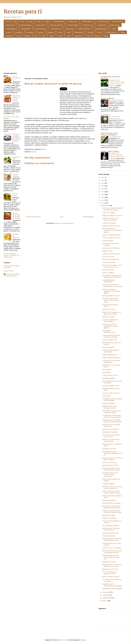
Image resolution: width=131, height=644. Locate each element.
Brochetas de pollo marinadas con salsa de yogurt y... (112, 209)
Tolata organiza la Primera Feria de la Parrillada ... (111, 336)
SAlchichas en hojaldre (110, 432)
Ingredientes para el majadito (112, 589)
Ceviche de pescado (109, 536)
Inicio (62, 217)
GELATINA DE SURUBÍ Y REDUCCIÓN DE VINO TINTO (111, 300)
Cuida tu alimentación (110, 355)
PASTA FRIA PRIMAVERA (111, 259)
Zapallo (106, 36)
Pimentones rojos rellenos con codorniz (111, 436)
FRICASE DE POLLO (109, 309)
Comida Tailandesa (84, 29)
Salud (69, 36)
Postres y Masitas (108, 98)
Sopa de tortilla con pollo (111, 577)
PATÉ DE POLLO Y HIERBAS (112, 548)
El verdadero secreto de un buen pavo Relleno (111, 412)
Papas (123, 32)
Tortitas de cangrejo (109, 223)
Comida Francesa (88, 25)
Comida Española (72, 25)
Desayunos (19, 32)
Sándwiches (78, 36)
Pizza (36, 36)
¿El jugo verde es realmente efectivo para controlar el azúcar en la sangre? (117, 83)
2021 (103, 186)
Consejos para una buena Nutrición (110, 77)
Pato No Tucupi (15, 195)
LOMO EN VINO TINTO (110, 375)
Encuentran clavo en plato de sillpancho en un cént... (112, 565)
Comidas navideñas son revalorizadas (110, 321)
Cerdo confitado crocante (111, 238)
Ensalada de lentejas (109, 500)
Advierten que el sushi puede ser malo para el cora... (112, 552)
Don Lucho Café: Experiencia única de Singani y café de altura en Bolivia (116, 156)
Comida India (101, 25)
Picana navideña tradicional (111, 358)
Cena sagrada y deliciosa (111, 525)
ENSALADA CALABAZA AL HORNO (111, 480)
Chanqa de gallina (108, 484)
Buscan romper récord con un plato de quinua (112, 459)
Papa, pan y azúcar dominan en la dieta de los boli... (112, 539)
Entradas (40, 32)
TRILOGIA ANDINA (109, 262)
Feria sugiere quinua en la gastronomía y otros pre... (112, 507)
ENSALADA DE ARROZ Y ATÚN (111, 306)
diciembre (106, 206)
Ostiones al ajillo (16, 158)
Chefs (39, 21)
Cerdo (31, 21)
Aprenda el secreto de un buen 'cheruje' (16, 98)
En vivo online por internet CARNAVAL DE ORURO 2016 (11, 255)
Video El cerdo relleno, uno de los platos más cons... (112, 266)
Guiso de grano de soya (110, 533)
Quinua (52, 36)
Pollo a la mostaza (109, 213)
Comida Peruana (56, 29)
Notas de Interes (111, 32)
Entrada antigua (88, 217)
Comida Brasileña (118, 21)
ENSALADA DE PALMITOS (111, 248)
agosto (105, 601)
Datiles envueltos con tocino (112, 215)
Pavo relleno (106, 370)
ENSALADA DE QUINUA (110, 465)
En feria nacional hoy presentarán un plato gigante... (110, 326)
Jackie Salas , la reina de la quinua (111, 366)
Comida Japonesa (11, 29)
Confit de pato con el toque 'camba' (112, 544)
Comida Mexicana (41, 29)
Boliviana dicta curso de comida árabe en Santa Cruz (111, 557)
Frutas (68, 32)
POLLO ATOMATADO (17, 78)
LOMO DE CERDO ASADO (111, 254)
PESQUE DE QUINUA (109, 518)
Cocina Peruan (9, 271)
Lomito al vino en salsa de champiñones (111, 361)
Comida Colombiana (25, 25)
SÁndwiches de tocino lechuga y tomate (110, 407)
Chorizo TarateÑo (16, 175)
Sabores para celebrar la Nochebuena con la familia (112, 286)
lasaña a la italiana (108, 317)
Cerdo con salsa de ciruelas (112, 235)
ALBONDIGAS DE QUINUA (111, 503)
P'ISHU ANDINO (108, 241)
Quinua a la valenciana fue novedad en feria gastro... (112, 469)
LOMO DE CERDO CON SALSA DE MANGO (110, 219)
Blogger (83, 640)
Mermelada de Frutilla (116, 100)
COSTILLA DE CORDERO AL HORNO (112, 522)
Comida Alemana (59, 21)
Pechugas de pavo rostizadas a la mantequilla (112, 400)
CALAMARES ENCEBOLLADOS (109, 332)
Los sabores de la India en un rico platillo (112, 580)
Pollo (44, 36)
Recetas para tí (23, 12)
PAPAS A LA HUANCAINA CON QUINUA (111, 440)
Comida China (10, 25)
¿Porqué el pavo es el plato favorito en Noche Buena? (112, 421)
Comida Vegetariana (101, 29)
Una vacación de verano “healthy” (110, 244)
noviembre (106, 592)
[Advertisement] (65, 55)
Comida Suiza (70, 29)
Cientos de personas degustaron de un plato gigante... (111, 291)
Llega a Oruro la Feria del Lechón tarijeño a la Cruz (112, 492)
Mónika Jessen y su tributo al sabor (112, 445)
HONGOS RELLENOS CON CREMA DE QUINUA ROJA (112, 512)
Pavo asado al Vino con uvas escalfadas (112, 382)
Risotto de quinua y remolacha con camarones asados (112, 230)
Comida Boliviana (102, 21)
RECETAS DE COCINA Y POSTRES (12, 267)
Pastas (18, 36)
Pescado (27, 36)
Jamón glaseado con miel (111, 296)
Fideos (60, 32)
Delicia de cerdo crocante (111, 226)
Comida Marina (26, 29)
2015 (103, 197)
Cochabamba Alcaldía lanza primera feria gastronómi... (112, 416)
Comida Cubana (41, 25)
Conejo (114, 29)
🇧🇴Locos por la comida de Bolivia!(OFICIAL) (12, 275)
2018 (103, 189)
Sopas (89, 36)
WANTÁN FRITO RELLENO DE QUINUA (111, 425)
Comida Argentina (87, 21)
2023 (103, 180)
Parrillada (9, 36)
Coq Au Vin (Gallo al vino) (111, 386)
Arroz (7, 21)
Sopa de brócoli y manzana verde (114, 117)
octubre (105, 595)
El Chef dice (105, 115)
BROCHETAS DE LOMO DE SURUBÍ (111, 344)
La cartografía (113, 137)
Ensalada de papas (109, 515)
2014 (103, 200)
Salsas (60, 36)
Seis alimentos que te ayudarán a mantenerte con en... (112, 453)
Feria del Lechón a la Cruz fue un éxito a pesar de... (112, 487)
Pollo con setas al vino (110, 340)
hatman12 (62, 640)
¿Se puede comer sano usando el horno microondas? (110, 474)
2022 (103, 183)
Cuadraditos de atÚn (109, 449)
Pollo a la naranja (108, 347)
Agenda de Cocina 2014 (110, 569)
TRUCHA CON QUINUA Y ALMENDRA (111, 351)
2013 (103, 203)
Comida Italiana (115, 25)
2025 (103, 177)
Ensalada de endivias (109, 562)
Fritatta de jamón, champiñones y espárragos (112, 585)
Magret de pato (108, 251)
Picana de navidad (108, 403)
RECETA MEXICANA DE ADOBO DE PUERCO (16, 216)
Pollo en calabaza (108, 273)
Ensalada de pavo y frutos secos (111, 389)
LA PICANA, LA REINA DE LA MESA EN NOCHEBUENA (112, 276)
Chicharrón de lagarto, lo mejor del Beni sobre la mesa (16, 138)
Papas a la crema (108, 270)
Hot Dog (90, 32)
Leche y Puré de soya (110, 462)
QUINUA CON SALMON (110, 429)
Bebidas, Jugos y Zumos (110, 151)
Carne (23, 21)
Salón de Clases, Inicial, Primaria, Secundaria (109, 134)
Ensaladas (30, 32)
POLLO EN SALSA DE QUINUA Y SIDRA (110, 573)
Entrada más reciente (33, 217)
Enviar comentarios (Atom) (64, 223)
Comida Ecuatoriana (56, 25)
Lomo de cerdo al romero (111, 393)
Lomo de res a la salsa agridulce (11, 118)
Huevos (99, 32)
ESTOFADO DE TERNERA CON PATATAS (111, 529)
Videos (97, 36)
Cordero (8, 32)
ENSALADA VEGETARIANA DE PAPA (112, 497)
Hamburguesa (79, 32)
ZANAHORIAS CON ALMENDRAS (109, 281)
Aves (15, 21)
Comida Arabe (73, 21)
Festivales (51, 32)
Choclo (47, 21)
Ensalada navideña (109, 378)
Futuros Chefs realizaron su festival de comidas (112, 313)
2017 (103, 192)
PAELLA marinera (108, 257)
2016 (103, 194)
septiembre (107, 598)
